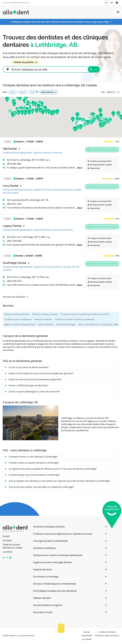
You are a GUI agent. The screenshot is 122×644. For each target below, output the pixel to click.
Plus (116, 325)
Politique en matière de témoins (107, 636)
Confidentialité (87, 636)
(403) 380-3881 (12, 165)
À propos (7, 541)
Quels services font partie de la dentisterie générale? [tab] (35, 380)
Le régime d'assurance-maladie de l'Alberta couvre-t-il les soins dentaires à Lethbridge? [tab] (53, 470)
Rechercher (87, 70)
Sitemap (87, 633)
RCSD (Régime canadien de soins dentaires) (55, 592)
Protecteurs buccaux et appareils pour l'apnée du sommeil (85, 315)
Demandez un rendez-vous (102, 150)
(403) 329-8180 (12, 242)
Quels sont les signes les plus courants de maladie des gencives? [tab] (41, 374)
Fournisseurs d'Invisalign (66, 325)
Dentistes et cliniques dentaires (17, 315)
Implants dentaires (45, 325)
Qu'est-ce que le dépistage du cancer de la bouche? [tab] (34, 392)
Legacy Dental (12, 227)
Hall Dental (10, 150)
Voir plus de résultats (14, 298)
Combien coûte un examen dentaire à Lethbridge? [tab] (34, 464)
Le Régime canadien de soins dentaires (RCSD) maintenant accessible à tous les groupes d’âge (60, 22)
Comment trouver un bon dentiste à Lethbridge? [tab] (33, 457)
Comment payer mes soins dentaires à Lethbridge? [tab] (34, 476)
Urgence (23, 93)
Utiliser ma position (24, 62)
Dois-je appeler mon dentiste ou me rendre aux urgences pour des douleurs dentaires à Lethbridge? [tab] (59, 482)
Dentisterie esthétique (43, 320)
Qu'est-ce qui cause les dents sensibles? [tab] (29, 368)
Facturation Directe (43, 613)
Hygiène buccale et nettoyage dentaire (20, 325)
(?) (118, 93)
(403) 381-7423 (12, 205)
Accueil (6, 537)
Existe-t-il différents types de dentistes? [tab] (29, 386)
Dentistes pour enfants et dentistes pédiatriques (75, 320)
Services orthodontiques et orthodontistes (95, 325)
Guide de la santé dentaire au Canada (13, 547)
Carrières (7, 553)
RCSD (32, 93)
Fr (106, 3)
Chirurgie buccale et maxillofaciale (18, 320)
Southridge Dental (14, 264)
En (112, 3)
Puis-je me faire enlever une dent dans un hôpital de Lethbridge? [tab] (41, 488)
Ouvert (13, 93)
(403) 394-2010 (12, 282)
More (80, 169)
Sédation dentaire (42, 599)
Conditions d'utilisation (107, 633)
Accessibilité (87, 640)
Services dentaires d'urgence (48, 606)
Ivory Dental (10, 187)
